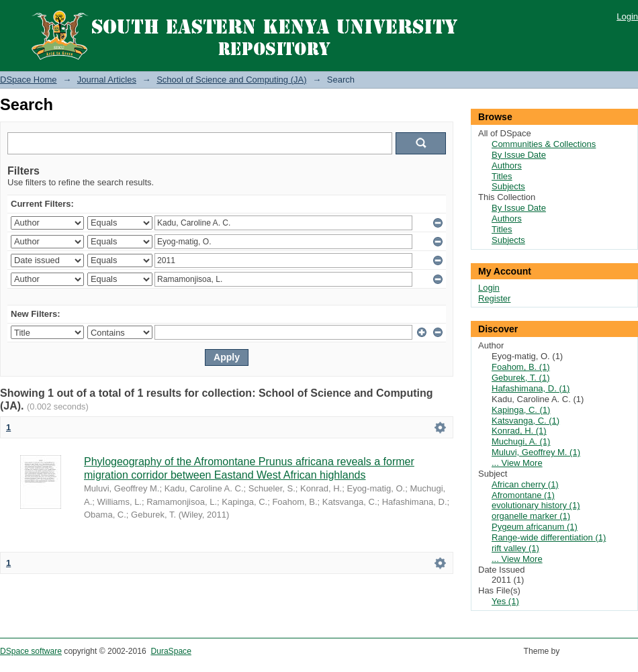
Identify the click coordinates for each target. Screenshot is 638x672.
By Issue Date (519, 155)
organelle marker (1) (531, 516)
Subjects (508, 186)
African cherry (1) (525, 484)
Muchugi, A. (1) (521, 441)
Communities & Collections (544, 144)
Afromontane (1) (523, 495)
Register (494, 298)
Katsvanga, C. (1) (526, 421)
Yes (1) (505, 601)
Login (627, 16)
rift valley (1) (515, 548)
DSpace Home (29, 80)
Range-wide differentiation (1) (549, 537)
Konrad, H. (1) (519, 431)
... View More (517, 463)
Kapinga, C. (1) (521, 410)
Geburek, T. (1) (520, 378)
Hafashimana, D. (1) (531, 388)
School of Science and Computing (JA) (231, 80)
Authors (507, 165)
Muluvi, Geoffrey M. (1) (536, 452)
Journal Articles (107, 80)
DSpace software (31, 651)
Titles (502, 176)
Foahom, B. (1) (521, 367)
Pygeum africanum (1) (535, 527)
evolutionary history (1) (536, 505)
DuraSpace (171, 651)
